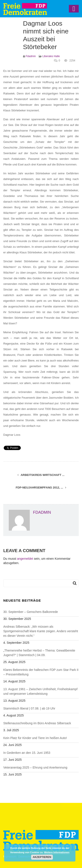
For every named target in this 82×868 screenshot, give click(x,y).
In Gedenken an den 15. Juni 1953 (27, 753)
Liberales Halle (51, 56)
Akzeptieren (42, 857)
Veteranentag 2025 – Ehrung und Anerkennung (35, 767)
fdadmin (31, 56)
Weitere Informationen (57, 852)
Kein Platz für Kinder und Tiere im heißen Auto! (35, 738)
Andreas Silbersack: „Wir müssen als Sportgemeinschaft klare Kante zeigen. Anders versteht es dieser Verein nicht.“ (41, 631)
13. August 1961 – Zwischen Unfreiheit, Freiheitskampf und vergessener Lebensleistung (40, 691)
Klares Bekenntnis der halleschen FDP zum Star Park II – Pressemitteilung (41, 672)
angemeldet (25, 559)
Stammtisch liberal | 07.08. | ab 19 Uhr (29, 708)
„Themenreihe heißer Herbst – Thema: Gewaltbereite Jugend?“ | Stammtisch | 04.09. (39, 653)
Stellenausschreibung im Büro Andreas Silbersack (37, 723)
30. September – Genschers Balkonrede (31, 612)
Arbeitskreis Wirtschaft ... (41, 475)
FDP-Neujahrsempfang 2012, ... (41, 488)
